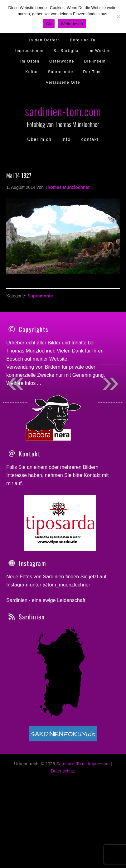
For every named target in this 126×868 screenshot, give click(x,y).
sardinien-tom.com (63, 111)
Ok (49, 24)
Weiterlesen (72, 24)
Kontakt (92, 502)
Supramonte (40, 296)
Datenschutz (63, 797)
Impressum (99, 790)
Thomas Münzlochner (30, 351)
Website (58, 359)
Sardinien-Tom (70, 790)
